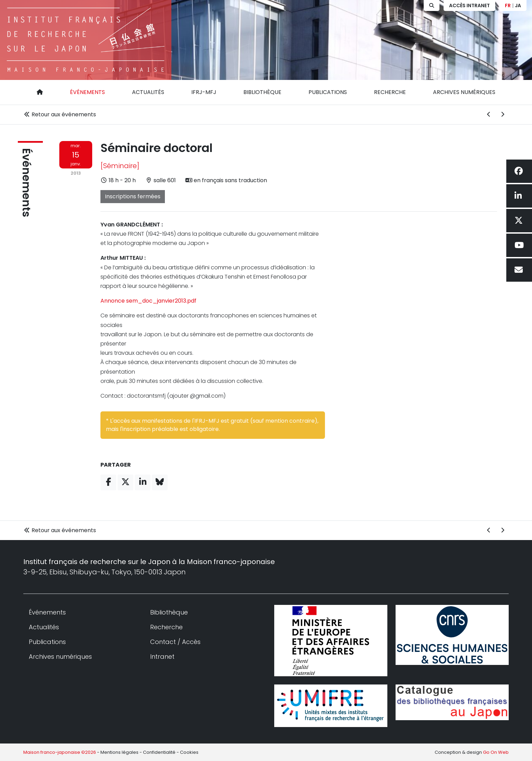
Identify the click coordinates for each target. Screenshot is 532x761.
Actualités (148, 92)
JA (518, 5)
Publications (328, 92)
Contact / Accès (175, 642)
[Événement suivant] (503, 115)
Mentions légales (119, 752)
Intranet (162, 657)
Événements (87, 92)
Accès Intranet (469, 5)
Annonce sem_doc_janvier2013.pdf (148, 301)
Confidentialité (159, 752)
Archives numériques (464, 92)
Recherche (390, 92)
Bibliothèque (262, 92)
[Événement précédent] (489, 115)
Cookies (189, 752)
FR (508, 5)
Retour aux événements (60, 114)
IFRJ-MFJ (204, 92)
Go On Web (496, 752)
